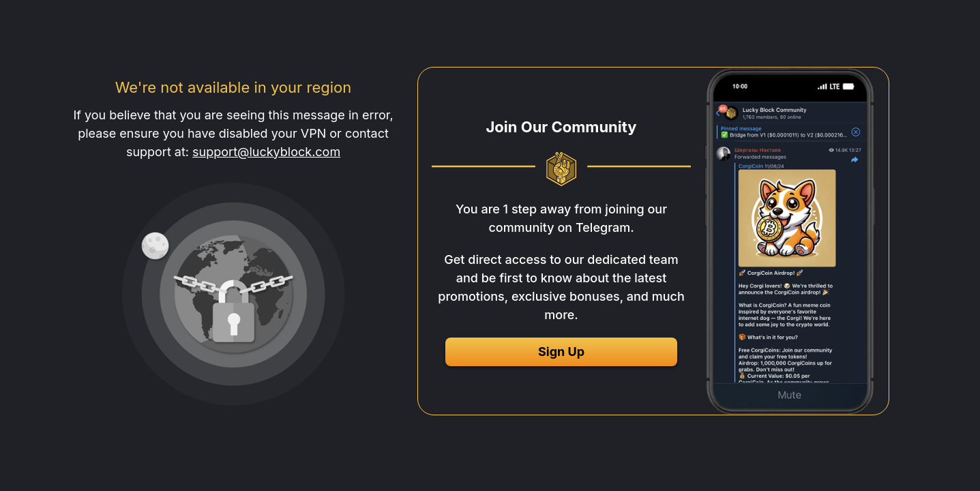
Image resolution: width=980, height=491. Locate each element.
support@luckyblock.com (266, 152)
